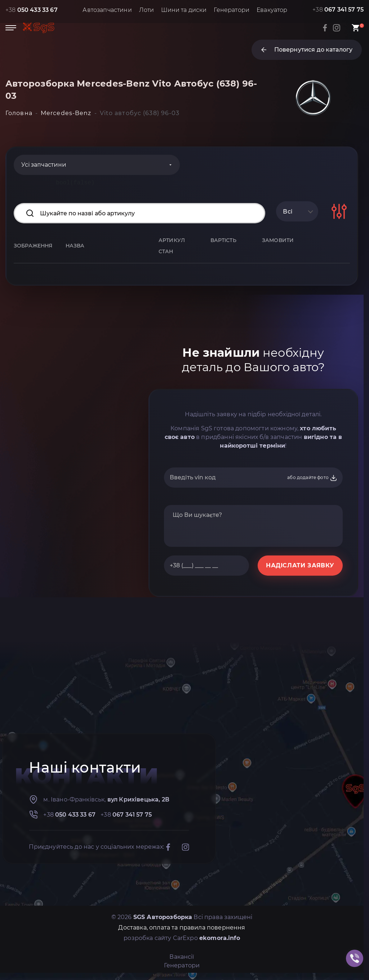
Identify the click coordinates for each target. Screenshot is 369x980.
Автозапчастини (107, 10)
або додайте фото (312, 478)
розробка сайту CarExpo (182, 938)
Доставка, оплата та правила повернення (182, 928)
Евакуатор (272, 10)
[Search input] (139, 213)
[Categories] (97, 165)
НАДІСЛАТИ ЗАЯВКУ (300, 565)
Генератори (232, 10)
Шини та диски (184, 10)
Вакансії (182, 957)
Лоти (147, 10)
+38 (32, 10)
